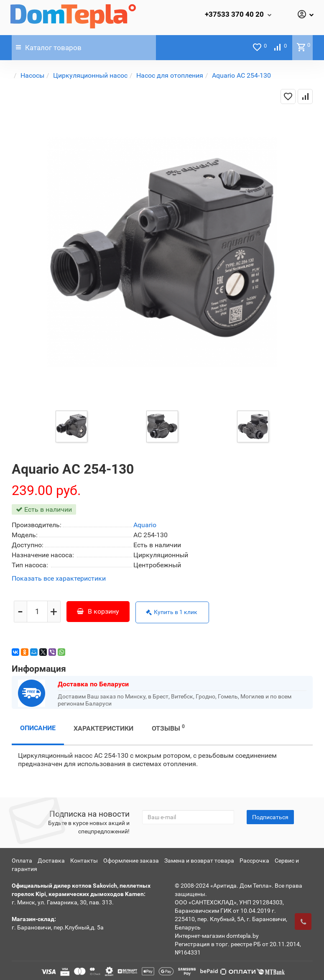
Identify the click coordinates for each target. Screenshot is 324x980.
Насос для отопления (170, 75)
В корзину (98, 610)
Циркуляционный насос (90, 75)
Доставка (51, 858)
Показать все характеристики (59, 579)
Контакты (84, 858)
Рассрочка (254, 858)
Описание (38, 726)
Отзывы (168, 726)
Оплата (22, 858)
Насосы (32, 75)
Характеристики (103, 726)
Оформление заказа (131, 858)
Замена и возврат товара (199, 858)
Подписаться (270, 815)
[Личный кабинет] (305, 15)
